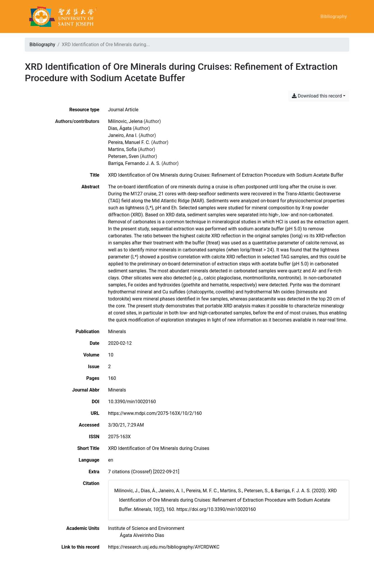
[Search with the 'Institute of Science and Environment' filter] (146, 528)
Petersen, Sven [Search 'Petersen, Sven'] (123, 156)
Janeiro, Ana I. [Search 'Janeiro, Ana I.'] (123, 135)
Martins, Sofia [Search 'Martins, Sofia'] (122, 149)
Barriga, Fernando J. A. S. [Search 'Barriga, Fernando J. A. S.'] (134, 163)
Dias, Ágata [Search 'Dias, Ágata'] (120, 128)
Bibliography (334, 16)
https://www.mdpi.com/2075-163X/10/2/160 (155, 413)
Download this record (317, 96)
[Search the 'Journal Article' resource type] (123, 110)
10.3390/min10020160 (132, 402)
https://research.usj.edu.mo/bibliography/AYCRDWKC (164, 547)
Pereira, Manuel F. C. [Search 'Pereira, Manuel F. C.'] (129, 142)
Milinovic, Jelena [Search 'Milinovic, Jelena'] (125, 121)
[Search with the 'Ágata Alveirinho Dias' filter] (142, 535)
